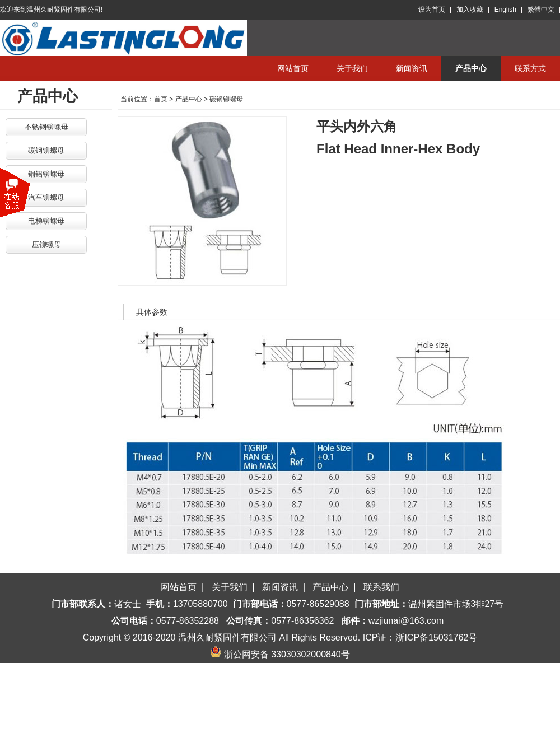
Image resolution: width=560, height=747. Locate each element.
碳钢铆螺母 (46, 150)
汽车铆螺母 (46, 197)
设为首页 (432, 10)
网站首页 (293, 68)
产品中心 (471, 68)
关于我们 (352, 68)
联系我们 (381, 587)
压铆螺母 (46, 244)
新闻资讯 (412, 68)
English (505, 10)
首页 (161, 99)
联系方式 (530, 68)
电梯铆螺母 (46, 221)
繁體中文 (541, 10)
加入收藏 (470, 10)
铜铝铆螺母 (46, 174)
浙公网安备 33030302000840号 (280, 654)
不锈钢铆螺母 (46, 127)
